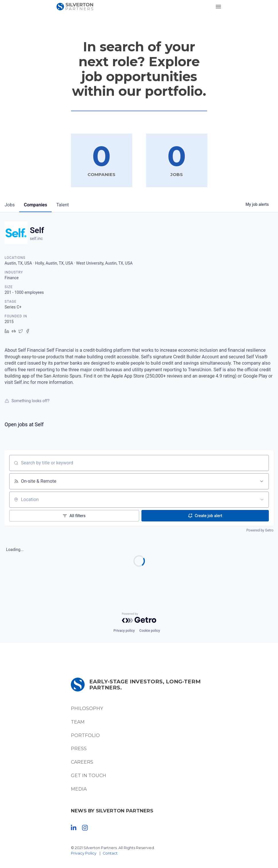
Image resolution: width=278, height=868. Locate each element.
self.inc (36, 238)
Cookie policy (150, 631)
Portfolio (85, 735)
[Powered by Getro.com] (139, 618)
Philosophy (87, 708)
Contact (110, 853)
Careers (82, 762)
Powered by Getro (260, 530)
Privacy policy (124, 631)
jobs (10, 205)
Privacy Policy (84, 853)
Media (79, 789)
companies (35, 205)
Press (79, 749)
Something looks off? (27, 401)
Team (78, 722)
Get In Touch (89, 776)
